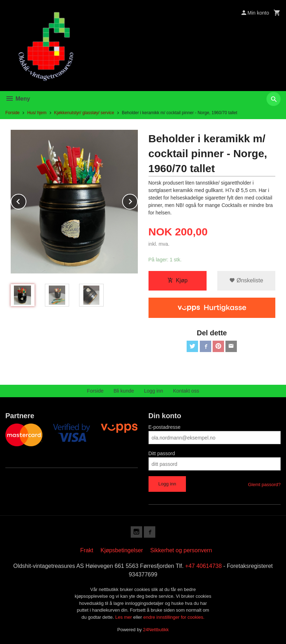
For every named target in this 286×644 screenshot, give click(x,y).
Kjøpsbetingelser (122, 550)
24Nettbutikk (156, 630)
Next (137, 200)
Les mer (124, 617)
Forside (12, 113)
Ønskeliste (246, 280)
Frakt (87, 550)
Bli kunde (124, 391)
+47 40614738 (204, 566)
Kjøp (178, 280)
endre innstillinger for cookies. (174, 617)
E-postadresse (165, 427)
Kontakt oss (186, 391)
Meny (18, 99)
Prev (26, 200)
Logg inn (154, 391)
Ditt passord (162, 453)
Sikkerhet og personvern (181, 550)
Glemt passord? (264, 485)
